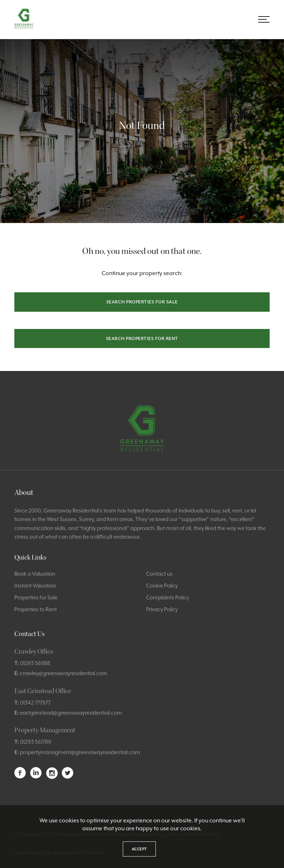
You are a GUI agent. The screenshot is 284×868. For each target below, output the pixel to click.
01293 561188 (35, 663)
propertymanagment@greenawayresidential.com (80, 752)
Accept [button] (139, 849)
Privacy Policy (162, 609)
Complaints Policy (167, 597)
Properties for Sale (36, 597)
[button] (264, 19)
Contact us (159, 574)
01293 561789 (36, 742)
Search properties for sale (142, 302)
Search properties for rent (142, 338)
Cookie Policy (162, 586)
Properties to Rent (36, 609)
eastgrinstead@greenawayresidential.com (71, 713)
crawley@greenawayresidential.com (64, 673)
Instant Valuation (35, 586)
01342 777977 (35, 703)
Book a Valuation (35, 574)
